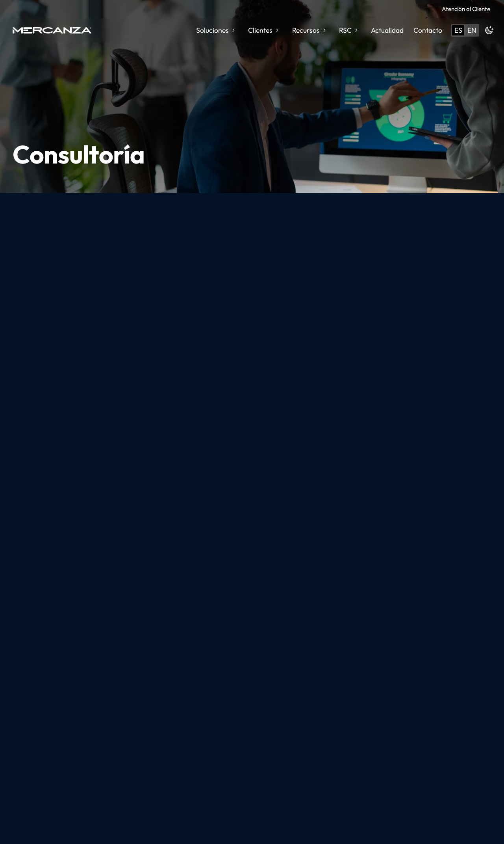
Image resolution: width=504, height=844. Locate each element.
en (472, 30)
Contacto (428, 30)
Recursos (310, 30)
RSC (349, 30)
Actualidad (387, 30)
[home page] (52, 30)
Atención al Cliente (466, 9)
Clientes (264, 30)
